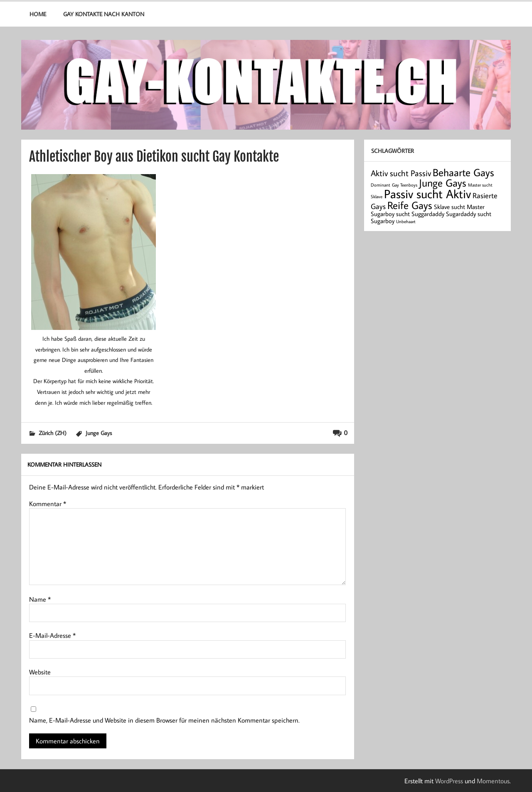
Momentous (493, 781)
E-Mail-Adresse (52, 635)
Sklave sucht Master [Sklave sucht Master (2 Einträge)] (459, 207)
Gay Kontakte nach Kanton (104, 14)
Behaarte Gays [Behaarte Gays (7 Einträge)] (463, 172)
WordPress (449, 781)
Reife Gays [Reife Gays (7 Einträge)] (410, 205)
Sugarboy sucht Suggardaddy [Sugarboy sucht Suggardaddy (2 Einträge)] (408, 214)
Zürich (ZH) (53, 433)
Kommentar (48, 504)
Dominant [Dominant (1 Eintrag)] (381, 185)
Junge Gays (99, 433)
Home (38, 14)
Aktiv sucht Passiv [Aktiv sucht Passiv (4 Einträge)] (401, 173)
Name (40, 599)
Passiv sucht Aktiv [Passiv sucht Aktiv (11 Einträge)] (427, 194)
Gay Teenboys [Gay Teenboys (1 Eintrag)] (405, 185)
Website (40, 672)
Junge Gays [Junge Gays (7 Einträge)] (443, 183)
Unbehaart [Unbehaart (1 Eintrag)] (406, 221)
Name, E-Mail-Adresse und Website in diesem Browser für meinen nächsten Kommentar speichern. (164, 720)
